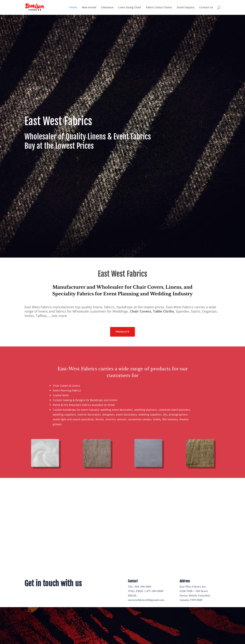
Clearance (107, 8)
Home (73, 8)
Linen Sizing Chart (130, 8)
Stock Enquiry (186, 8)
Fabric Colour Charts (159, 8)
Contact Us (206, 8)
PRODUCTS (122, 332)
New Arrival (89, 8)
